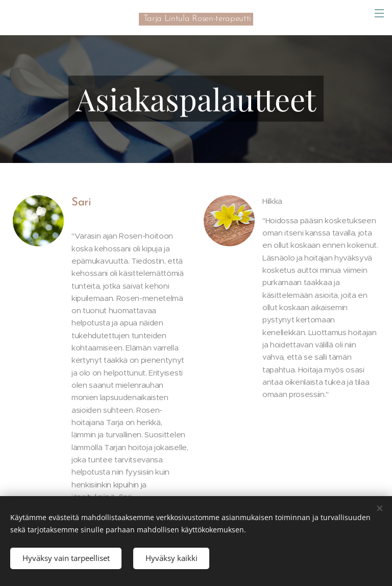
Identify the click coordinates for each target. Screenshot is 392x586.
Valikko (379, 13)
